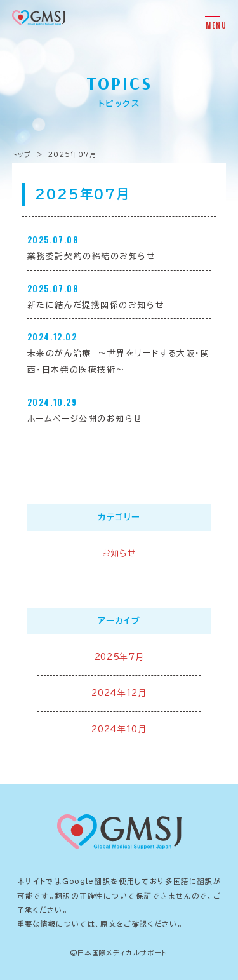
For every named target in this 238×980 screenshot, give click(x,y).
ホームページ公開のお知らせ (85, 419)
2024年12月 (119, 693)
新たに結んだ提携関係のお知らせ (96, 305)
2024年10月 (119, 729)
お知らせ (119, 554)
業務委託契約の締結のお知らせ (92, 256)
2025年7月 (119, 657)
